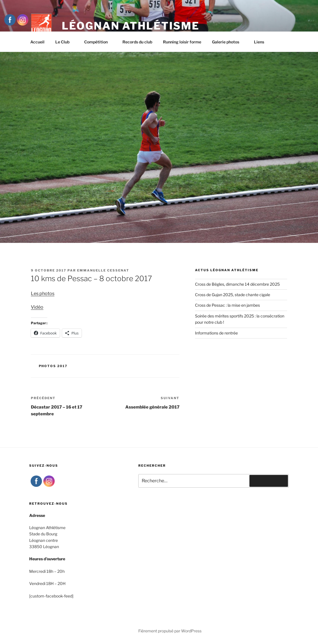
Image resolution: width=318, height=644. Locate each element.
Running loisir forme (182, 42)
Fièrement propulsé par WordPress (170, 631)
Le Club (65, 42)
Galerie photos (228, 42)
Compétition (99, 42)
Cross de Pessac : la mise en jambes (227, 305)
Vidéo (37, 307)
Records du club (137, 42)
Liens (259, 42)
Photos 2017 (53, 366)
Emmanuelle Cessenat (103, 270)
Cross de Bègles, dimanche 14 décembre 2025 (237, 284)
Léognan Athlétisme (131, 26)
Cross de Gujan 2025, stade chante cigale (233, 295)
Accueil (37, 42)
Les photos (43, 293)
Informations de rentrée (216, 333)
